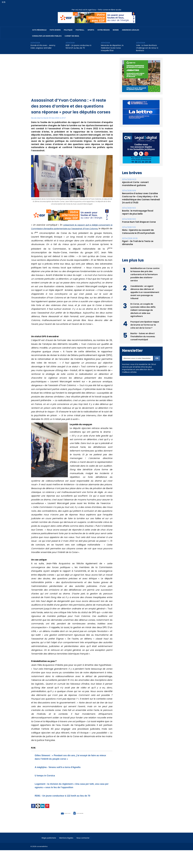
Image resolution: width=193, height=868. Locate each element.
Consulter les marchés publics (47, 36)
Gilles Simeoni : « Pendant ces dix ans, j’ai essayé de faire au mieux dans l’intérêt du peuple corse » (70, 757)
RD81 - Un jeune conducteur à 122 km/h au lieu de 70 (78, 47)
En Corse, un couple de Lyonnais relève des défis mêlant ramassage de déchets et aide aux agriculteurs (143, 310)
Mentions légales (70, 844)
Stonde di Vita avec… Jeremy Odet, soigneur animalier (43, 47)
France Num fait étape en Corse (138, 222)
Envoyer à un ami (58, 820)
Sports (91, 30)
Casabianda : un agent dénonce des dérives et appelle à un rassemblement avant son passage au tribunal (145, 292)
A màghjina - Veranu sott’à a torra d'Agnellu (65, 767)
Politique (68, 30)
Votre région (104, 30)
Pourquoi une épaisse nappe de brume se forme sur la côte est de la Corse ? (145, 324)
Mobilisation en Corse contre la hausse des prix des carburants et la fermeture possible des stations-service (145, 274)
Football (80, 30)
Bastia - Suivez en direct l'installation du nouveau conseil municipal (143, 336)
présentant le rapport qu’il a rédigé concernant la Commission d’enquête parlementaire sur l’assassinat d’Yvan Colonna (72, 229)
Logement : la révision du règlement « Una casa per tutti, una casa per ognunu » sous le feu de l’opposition (71, 787)
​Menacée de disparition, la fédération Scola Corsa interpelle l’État (112, 48)
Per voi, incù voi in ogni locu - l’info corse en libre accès (96, 10)
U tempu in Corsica (48, 775)
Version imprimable (85, 820)
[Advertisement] (72, 79)
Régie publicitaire (50, 844)
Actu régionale (39, 30)
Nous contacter (90, 844)
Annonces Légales (130, 30)
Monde (116, 30)
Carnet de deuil (72, 36)
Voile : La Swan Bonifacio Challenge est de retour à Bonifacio (147, 48)
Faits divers (55, 30)
